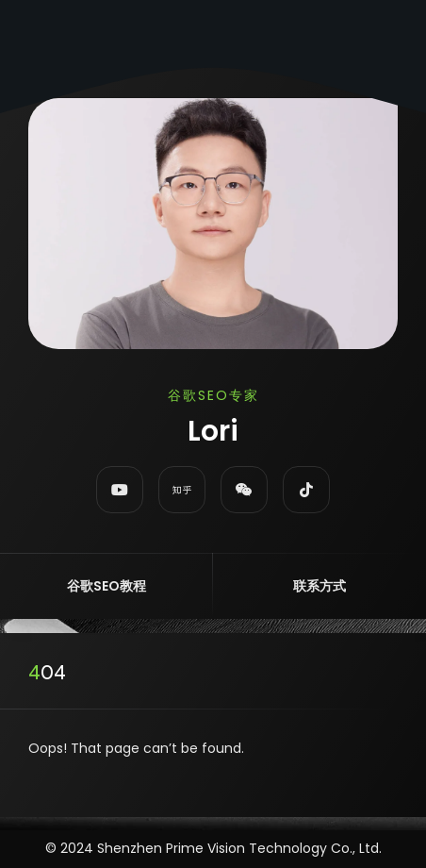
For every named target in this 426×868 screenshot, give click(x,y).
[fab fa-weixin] (244, 490)
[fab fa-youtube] (120, 490)
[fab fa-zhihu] (182, 490)
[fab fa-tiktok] (306, 490)
